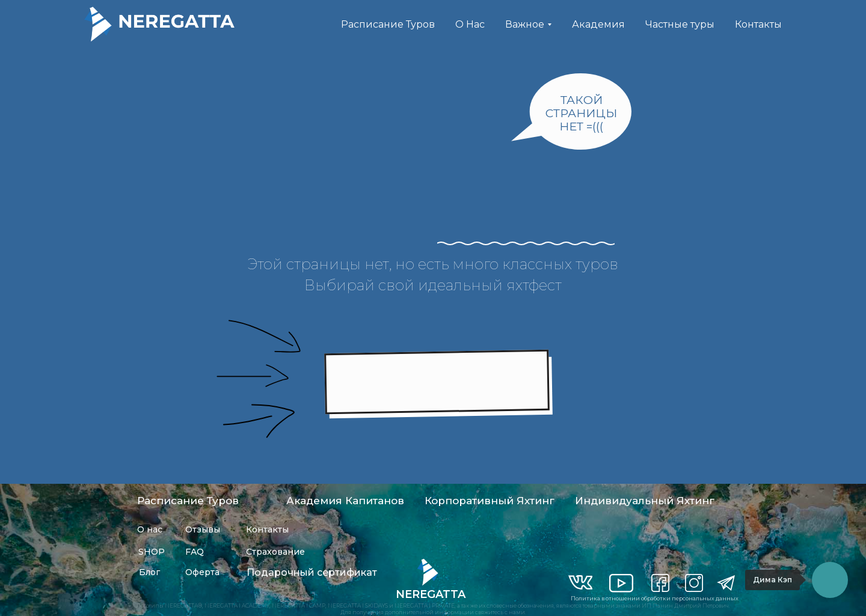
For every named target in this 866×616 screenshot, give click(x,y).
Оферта (202, 572)
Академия (598, 24)
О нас (150, 529)
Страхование (275, 552)
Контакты (758, 24)
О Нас (470, 24)
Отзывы (203, 529)
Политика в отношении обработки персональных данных (655, 598)
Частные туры (680, 24)
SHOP (152, 552)
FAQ (195, 552)
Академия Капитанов (345, 501)
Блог (149, 572)
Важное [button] (525, 24)
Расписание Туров (388, 24)
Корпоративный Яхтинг (490, 501)
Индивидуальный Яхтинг (645, 501)
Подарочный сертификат (312, 572)
